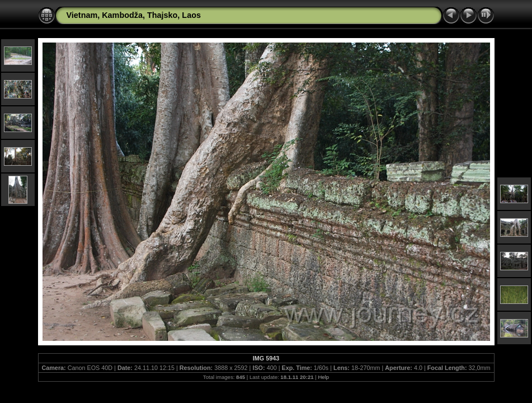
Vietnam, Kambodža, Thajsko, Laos (134, 15)
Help (323, 377)
